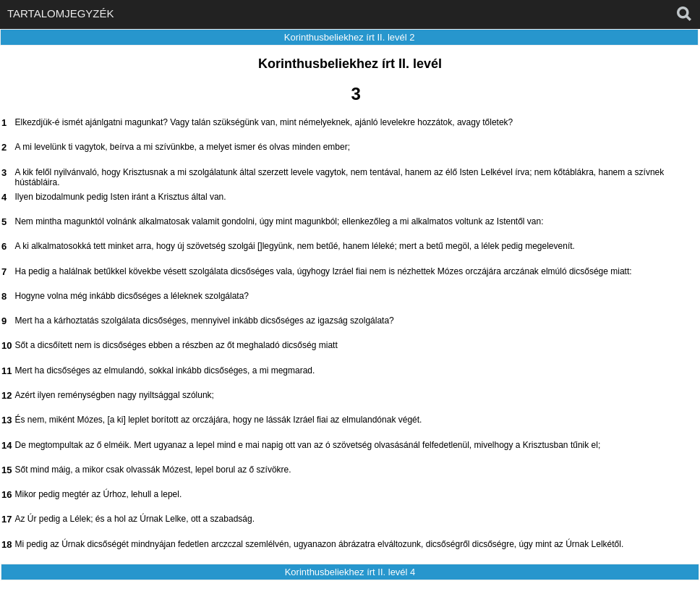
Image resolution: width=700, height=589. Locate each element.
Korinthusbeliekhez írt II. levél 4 (350, 572)
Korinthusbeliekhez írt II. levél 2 (350, 37)
